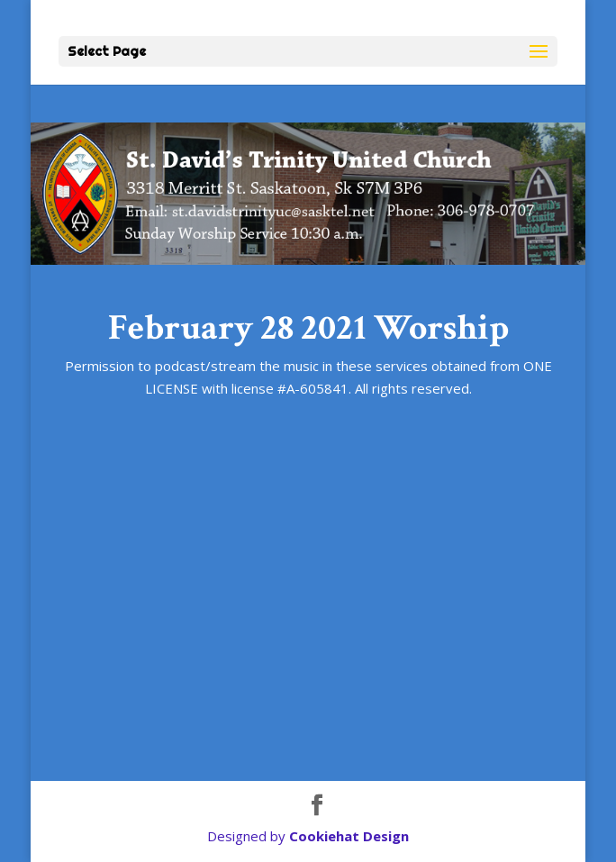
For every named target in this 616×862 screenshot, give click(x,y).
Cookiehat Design (349, 836)
